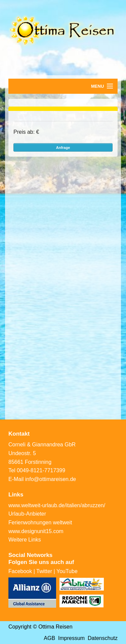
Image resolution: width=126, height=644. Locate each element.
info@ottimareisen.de (51, 479)
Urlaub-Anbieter (27, 514)
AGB (49, 638)
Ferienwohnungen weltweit (40, 522)
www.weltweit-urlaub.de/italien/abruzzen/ (57, 505)
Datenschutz (103, 638)
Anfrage (63, 148)
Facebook (20, 571)
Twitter (44, 571)
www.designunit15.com (36, 531)
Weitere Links (25, 540)
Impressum (71, 638)
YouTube (67, 571)
